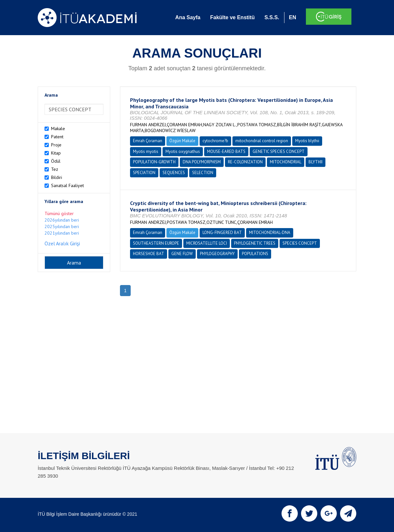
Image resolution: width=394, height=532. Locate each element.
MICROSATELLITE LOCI (207, 243)
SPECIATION (144, 173)
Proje (56, 145)
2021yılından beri (62, 233)
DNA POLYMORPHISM (202, 162)
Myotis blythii (307, 141)
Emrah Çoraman (148, 141)
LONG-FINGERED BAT (222, 232)
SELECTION (203, 173)
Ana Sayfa (188, 17)
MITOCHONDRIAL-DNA (270, 232)
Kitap (56, 153)
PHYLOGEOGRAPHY (217, 254)
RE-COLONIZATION (245, 162)
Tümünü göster (59, 213)
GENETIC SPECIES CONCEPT (279, 151)
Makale (58, 129)
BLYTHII (315, 162)
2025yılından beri (62, 226)
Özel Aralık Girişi (62, 243)
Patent (57, 137)
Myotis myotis (146, 151)
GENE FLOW (182, 254)
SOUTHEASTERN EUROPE (156, 243)
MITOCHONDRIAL (286, 162)
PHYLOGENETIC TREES (255, 243)
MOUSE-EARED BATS (226, 151)
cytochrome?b (215, 141)
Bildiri (57, 177)
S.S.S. (272, 17)
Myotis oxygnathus (183, 151)
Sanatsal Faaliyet (67, 185)
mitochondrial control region (262, 141)
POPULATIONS (255, 254)
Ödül (56, 161)
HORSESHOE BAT (149, 254)
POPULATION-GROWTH (154, 162)
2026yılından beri (62, 220)
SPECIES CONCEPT (300, 243)
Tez (55, 169)
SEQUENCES (174, 173)
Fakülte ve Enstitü (232, 17)
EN (293, 17)
